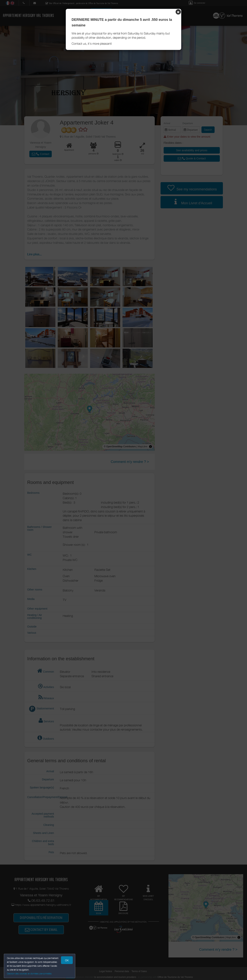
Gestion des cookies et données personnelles (29, 974)
